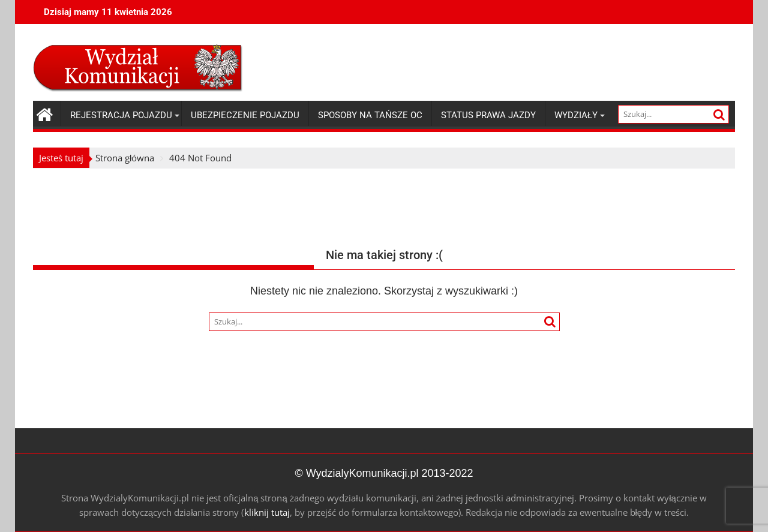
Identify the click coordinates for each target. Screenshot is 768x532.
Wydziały (576, 115)
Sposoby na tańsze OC (370, 115)
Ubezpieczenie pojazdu (245, 115)
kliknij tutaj (267, 512)
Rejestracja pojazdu (121, 115)
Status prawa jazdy (488, 115)
